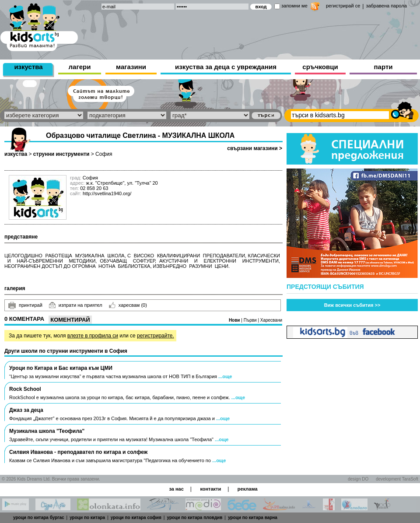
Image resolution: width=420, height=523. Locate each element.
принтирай (25, 305)
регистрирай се (343, 6)
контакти (210, 489)
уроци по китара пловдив (194, 518)
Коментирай (70, 320)
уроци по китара (87, 518)
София (104, 154)
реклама (248, 489)
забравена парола (386, 6)
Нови (235, 320)
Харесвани (271, 320)
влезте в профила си (93, 336)
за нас (176, 489)
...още (225, 376)
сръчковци (320, 67)
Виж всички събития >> (352, 305)
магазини (131, 67)
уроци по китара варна (253, 518)
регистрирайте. (156, 336)
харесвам (128, 305)
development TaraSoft (397, 479)
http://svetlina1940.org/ (107, 193)
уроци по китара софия (136, 518)
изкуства (28, 67)
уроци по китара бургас (39, 518)
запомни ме (294, 6)
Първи (251, 320)
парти (383, 67)
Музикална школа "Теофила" (47, 431)
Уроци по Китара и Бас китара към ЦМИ (61, 368)
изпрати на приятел (76, 305)
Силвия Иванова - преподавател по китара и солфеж (78, 452)
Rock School (25, 389)
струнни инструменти (61, 154)
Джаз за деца (26, 410)
